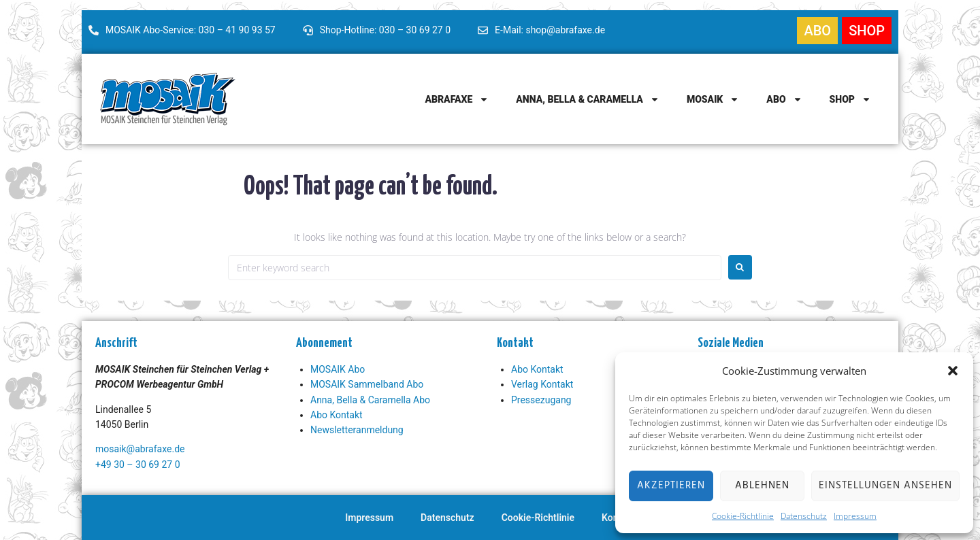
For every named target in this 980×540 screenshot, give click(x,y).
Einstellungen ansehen (885, 486)
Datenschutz (804, 516)
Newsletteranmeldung (357, 430)
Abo (784, 99)
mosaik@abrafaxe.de (140, 449)
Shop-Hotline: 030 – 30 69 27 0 (385, 30)
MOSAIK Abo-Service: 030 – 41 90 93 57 (191, 30)
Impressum (855, 516)
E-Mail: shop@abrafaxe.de (550, 30)
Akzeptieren (671, 486)
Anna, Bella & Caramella (588, 99)
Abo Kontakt (337, 415)
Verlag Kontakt (542, 384)
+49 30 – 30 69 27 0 (138, 465)
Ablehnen (762, 486)
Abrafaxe (457, 99)
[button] (953, 371)
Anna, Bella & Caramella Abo (370, 400)
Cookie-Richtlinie (743, 516)
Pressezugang (541, 400)
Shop (850, 99)
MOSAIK (713, 99)
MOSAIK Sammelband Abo (367, 384)
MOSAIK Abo (338, 369)
